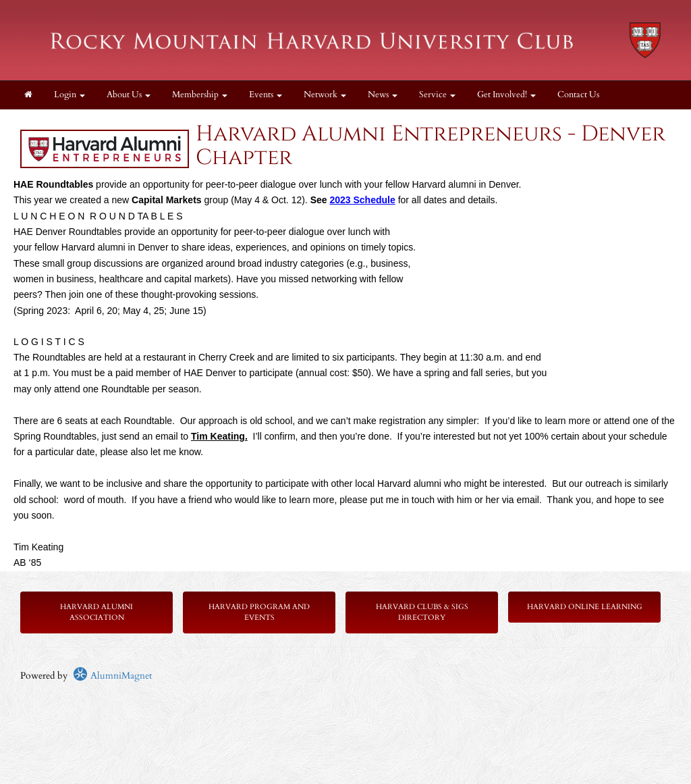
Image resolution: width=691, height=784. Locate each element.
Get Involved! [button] (506, 95)
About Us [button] (129, 95)
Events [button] (266, 95)
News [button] (383, 95)
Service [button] (437, 95)
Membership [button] (200, 95)
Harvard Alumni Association (96, 612)
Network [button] (325, 95)
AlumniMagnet (112, 676)
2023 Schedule (362, 200)
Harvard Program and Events (259, 612)
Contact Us (578, 95)
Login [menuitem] (70, 95)
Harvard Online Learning (585, 607)
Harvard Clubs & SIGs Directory (422, 612)
